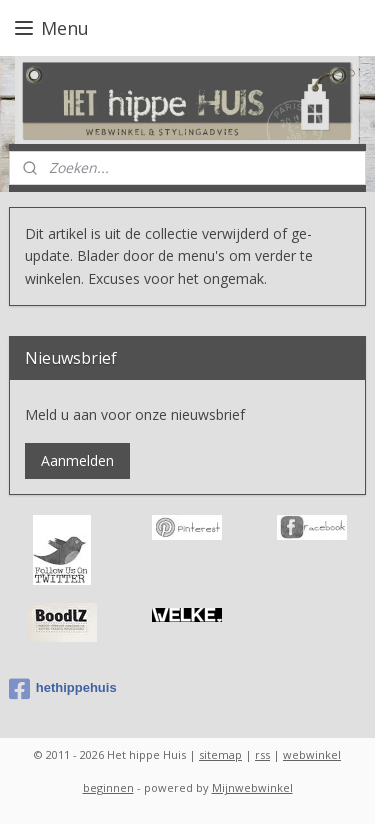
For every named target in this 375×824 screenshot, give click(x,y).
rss (262, 754)
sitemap (220, 754)
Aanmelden (77, 460)
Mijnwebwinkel (252, 787)
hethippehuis (63, 689)
